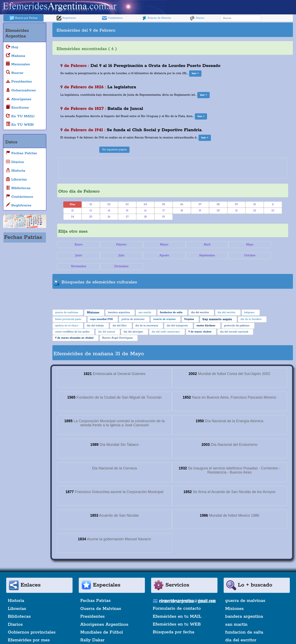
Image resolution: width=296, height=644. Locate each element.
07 (200, 204)
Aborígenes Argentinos (104, 614)
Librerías (17, 598)
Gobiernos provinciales (32, 621)
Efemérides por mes (29, 629)
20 (218, 211)
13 (91, 211)
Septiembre (153, 255)
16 (145, 211)
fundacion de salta (244, 621)
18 (182, 211)
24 (73, 217)
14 (109, 211)
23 (273, 211)
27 (127, 217)
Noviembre (230, 255)
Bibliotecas (19, 606)
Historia (16, 590)
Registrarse (66, 18)
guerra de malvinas (245, 590)
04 (145, 204)
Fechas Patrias (96, 590)
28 (145, 217)
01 (91, 204)
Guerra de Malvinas (101, 598)
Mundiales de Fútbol (102, 621)
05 (164, 204)
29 (164, 217)
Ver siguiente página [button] (114, 150)
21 (236, 211)
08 (218, 204)
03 (127, 204)
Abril (192, 245)
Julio (76, 255)
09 (236, 204)
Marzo (153, 245)
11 (273, 204)
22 (255, 211)
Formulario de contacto (177, 598)
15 (127, 211)
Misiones (235, 598)
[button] (195, 74)
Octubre (192, 255)
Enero (76, 245)
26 (109, 217)
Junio (269, 245)
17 (164, 211)
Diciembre (269, 255)
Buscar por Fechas (23, 18)
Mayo (230, 245)
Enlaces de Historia (156, 18)
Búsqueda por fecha (173, 621)
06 (182, 204)
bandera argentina (244, 606)
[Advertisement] (232, 30)
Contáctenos (112, 18)
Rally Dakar (92, 629)
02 (109, 204)
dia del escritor (241, 629)
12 (72, 211)
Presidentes (93, 606)
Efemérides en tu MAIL (177, 606)
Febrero (115, 245)
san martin (236, 614)
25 (91, 217)
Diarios (197, 18)
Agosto (115, 255)
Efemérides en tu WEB (177, 613)
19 (200, 211)
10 (255, 204)
